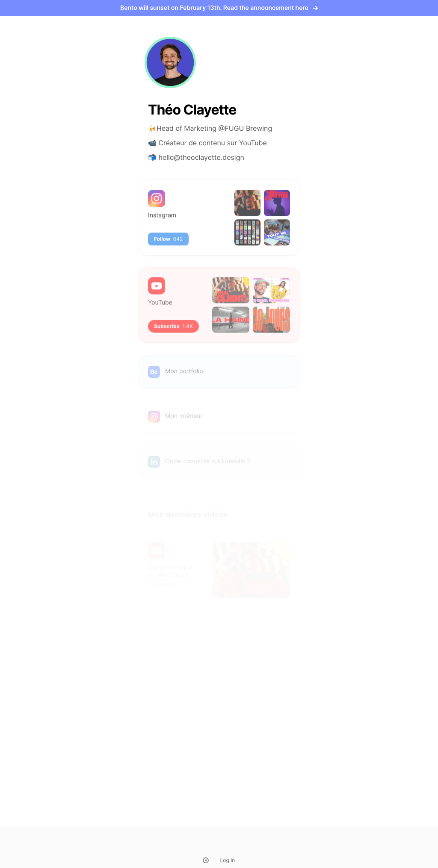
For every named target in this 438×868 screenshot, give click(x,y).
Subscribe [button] (173, 331)
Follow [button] (168, 241)
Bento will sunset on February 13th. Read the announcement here (219, 8)
